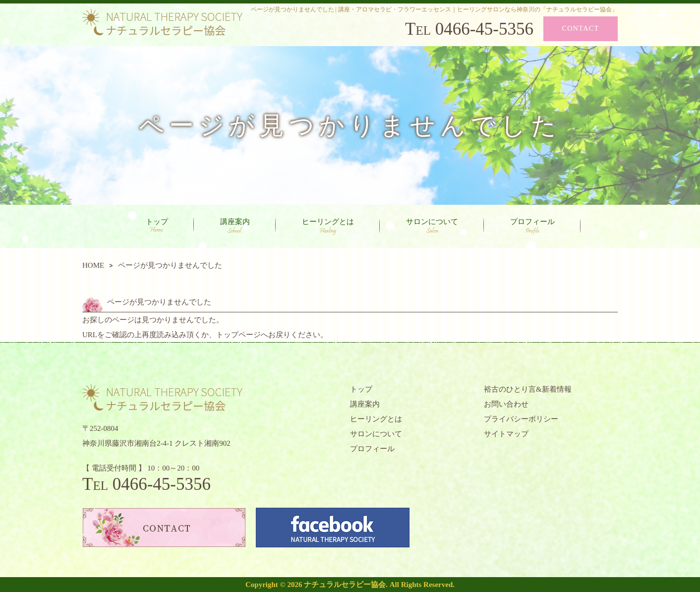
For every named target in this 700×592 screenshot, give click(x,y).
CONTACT (581, 29)
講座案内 (235, 226)
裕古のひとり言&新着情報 (528, 389)
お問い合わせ (506, 404)
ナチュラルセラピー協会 (345, 585)
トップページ (238, 335)
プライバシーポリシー (521, 419)
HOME (93, 265)
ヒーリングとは (328, 227)
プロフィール (532, 226)
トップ (157, 225)
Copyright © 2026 (275, 585)
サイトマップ (506, 434)
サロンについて (432, 226)
